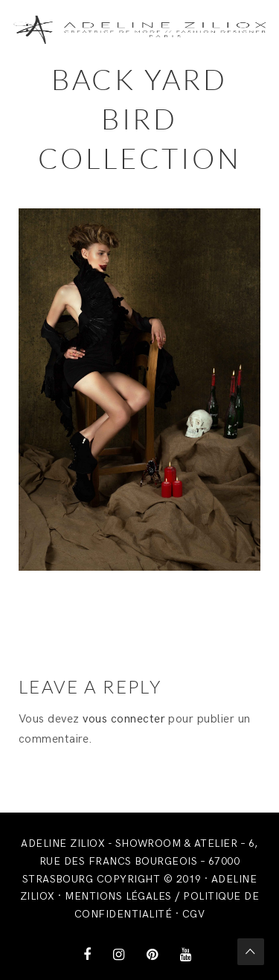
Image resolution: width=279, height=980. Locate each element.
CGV (193, 914)
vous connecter (124, 719)
